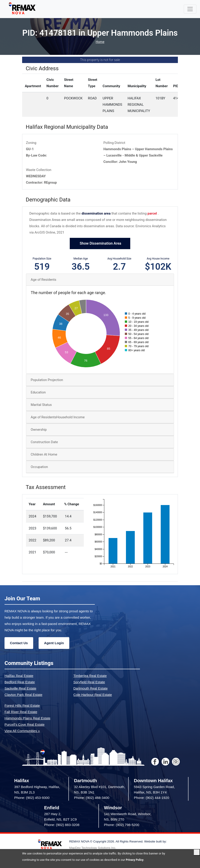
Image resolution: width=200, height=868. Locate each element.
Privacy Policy (135, 860)
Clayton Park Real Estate (23, 695)
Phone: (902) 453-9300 (32, 798)
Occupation (39, 467)
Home (100, 42)
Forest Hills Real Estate (22, 706)
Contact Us (19, 643)
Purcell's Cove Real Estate (24, 725)
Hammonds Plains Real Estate (27, 718)
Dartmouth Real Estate (91, 689)
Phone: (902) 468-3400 (92, 798)
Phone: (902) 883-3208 (62, 825)
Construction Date (44, 442)
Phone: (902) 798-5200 (122, 825)
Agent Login (54, 643)
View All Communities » (22, 731)
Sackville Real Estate (20, 689)
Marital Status (41, 405)
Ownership (39, 430)
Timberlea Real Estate (90, 676)
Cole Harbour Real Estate (93, 695)
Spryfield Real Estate (89, 682)
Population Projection (47, 380)
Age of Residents (43, 280)
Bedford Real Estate (20, 682)
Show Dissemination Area (100, 244)
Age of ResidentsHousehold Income (58, 418)
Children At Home (44, 455)
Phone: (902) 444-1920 (151, 798)
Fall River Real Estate (21, 712)
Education (38, 393)
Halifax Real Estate (19, 676)
